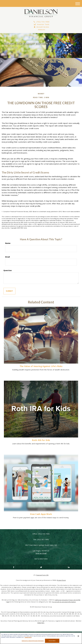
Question (8, 270)
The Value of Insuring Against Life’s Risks (41, 366)
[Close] (78, 636)
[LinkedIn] (69, 567)
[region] (41, 638)
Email (8, 257)
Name (8, 243)
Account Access (42, 27)
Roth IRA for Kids (41, 440)
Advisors (42, 30)
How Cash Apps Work (41, 514)
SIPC (43, 623)
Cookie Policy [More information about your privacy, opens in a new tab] (28, 637)
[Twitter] (41, 567)
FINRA (39, 623)
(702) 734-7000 (42, 22)
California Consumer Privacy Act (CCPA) (68, 600)
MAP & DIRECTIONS (41, 559)
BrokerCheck (61, 580)
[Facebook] (13, 567)
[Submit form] (9, 291)
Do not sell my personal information (64, 602)
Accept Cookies (52, 641)
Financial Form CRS (42, 575)
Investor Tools (42, 24)
